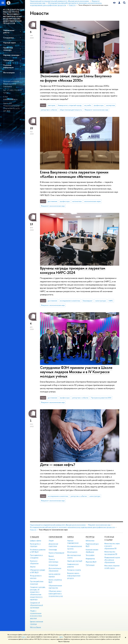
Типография (90, 555)
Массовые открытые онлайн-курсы (112, 567)
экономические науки (92, 201)
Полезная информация (8, 66)
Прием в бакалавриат (56, 553)
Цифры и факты (36, 541)
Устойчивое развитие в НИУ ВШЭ (38, 551)
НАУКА (70, 537)
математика (77, 201)
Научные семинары (11, 55)
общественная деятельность (71, 110)
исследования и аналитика (70, 301)
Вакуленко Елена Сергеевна (10, 85)
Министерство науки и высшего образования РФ (112, 546)
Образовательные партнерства (55, 587)
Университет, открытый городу (70, 105)
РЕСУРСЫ (90, 537)
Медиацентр (90, 559)
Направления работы (9, 31)
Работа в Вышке (35, 627)
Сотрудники (8, 38)
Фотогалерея (9, 73)
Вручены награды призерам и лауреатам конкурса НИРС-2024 (73, 270)
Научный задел (9, 43)
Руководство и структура (35, 545)
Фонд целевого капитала (36, 577)
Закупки (33, 567)
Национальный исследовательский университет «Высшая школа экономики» (58, 525)
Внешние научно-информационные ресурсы (74, 576)
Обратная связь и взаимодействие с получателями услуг (56, 594)
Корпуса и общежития (34, 562)
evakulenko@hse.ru (10, 99)
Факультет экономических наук (96, 110)
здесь (24, 637)
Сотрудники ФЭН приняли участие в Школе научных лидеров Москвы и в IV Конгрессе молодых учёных (76, 372)
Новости (33, 530)
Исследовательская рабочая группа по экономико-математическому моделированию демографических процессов (72, 527)
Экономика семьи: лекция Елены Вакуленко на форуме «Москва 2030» (76, 78)
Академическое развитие (73, 565)
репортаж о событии (49, 110)
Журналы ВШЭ (91, 562)
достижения (52, 201)
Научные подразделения (73, 542)
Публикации (8, 60)
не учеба (88, 105)
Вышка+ (51, 556)
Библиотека (90, 541)
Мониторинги (72, 552)
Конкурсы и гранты (74, 570)
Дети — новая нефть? (58, 465)
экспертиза (110, 105)
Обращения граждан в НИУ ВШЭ (38, 571)
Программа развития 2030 (101, 398)
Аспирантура (53, 565)
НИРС (111, 301)
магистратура (101, 301)
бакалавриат (88, 301)
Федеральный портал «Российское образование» (112, 560)
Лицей (51, 541)
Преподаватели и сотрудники (36, 556)
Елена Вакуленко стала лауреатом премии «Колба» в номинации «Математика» (74, 174)
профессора (99, 105)
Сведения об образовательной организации (36, 605)
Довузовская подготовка (53, 545)
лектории (51, 105)
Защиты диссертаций (75, 561)
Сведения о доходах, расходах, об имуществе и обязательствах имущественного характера (38, 593)
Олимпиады (53, 550)
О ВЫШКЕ (34, 537)
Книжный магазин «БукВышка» (92, 551)
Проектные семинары (8, 49)
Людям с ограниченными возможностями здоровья (36, 614)
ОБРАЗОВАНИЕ (55, 537)
